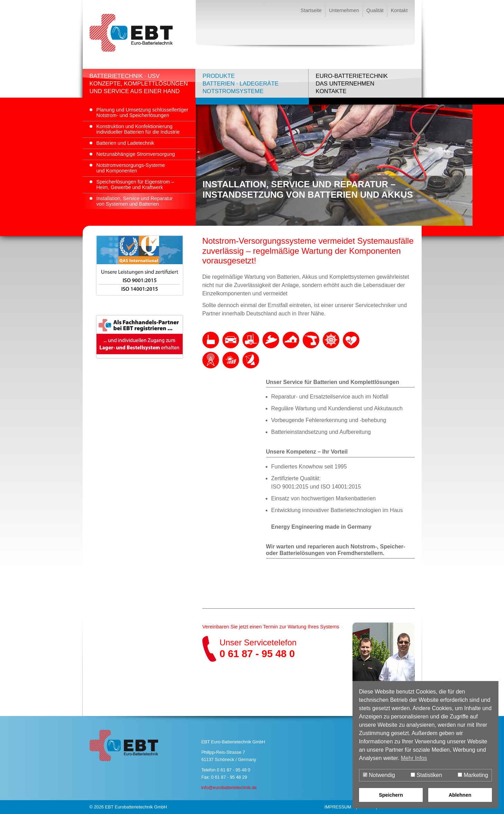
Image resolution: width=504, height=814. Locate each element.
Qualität (375, 10)
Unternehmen (344, 10)
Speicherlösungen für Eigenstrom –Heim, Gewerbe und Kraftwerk (135, 185)
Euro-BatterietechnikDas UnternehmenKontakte (352, 84)
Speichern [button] (391, 795)
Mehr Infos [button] (414, 758)
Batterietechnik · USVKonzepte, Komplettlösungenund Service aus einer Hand (139, 84)
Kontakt (399, 10)
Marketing (473, 775)
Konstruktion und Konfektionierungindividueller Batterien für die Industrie (138, 129)
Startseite (311, 10)
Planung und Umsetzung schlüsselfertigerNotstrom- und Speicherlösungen (143, 113)
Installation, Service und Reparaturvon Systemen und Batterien (135, 201)
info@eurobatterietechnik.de (229, 788)
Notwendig (379, 775)
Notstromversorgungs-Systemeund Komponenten (131, 168)
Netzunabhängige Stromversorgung (136, 154)
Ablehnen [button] (460, 795)
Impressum (338, 807)
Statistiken (426, 775)
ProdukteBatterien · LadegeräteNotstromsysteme (240, 84)
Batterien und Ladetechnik (125, 143)
